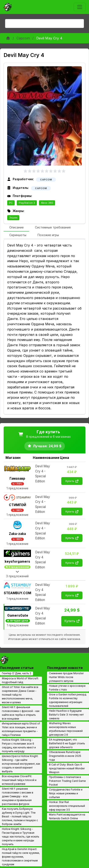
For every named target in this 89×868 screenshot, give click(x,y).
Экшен (13, 218)
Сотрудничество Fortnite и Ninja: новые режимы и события (66, 793)
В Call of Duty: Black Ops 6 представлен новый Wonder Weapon (67, 768)
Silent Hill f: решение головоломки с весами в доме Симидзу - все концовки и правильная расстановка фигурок (18, 796)
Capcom (23, 38)
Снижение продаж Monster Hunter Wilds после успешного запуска (66, 677)
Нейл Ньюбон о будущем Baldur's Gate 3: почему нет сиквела (66, 715)
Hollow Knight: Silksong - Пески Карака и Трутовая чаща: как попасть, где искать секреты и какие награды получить (21, 837)
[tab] (16, 228)
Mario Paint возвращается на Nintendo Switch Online (67, 816)
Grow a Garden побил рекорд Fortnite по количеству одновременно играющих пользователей (68, 700)
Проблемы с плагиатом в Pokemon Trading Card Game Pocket (67, 781)
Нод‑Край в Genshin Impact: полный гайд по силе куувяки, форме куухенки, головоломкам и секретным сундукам (21, 857)
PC (11, 203)
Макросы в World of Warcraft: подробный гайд (20, 680)
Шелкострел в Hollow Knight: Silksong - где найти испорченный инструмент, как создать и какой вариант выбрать (21, 764)
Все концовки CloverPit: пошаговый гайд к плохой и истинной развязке (19, 780)
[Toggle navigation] (80, 7)
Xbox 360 (47, 203)
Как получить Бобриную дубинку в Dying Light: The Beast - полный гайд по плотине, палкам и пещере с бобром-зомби (20, 816)
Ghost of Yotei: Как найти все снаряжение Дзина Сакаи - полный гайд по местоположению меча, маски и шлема (20, 695)
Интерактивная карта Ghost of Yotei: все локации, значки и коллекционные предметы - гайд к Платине (21, 729)
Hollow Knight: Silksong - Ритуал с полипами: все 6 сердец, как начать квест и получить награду (19, 745)
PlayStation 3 (27, 203)
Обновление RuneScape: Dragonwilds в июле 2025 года (65, 756)
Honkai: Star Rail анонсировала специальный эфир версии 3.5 (67, 806)
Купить (72, 481)
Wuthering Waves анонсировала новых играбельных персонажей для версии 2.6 (66, 729)
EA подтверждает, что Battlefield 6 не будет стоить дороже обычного (67, 743)
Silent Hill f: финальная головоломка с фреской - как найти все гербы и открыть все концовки (21, 713)
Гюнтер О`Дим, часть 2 (17, 673)
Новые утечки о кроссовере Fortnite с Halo (67, 688)
